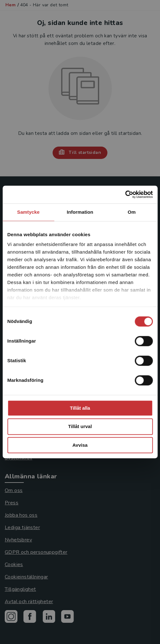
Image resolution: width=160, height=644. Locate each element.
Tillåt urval (80, 427)
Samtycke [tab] (28, 212)
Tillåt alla (80, 408)
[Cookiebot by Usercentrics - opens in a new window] (125, 194)
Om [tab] (132, 212)
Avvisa (80, 445)
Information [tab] (80, 212)
